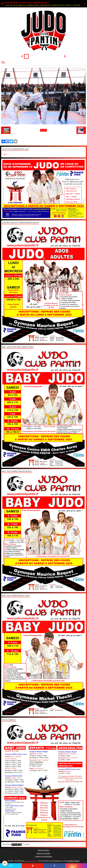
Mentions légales (43, 850)
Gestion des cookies (43, 853)
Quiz (5, 154)
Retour (43, 130)
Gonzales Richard (73, 861)
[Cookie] (5, 863)
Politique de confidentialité (43, 856)
